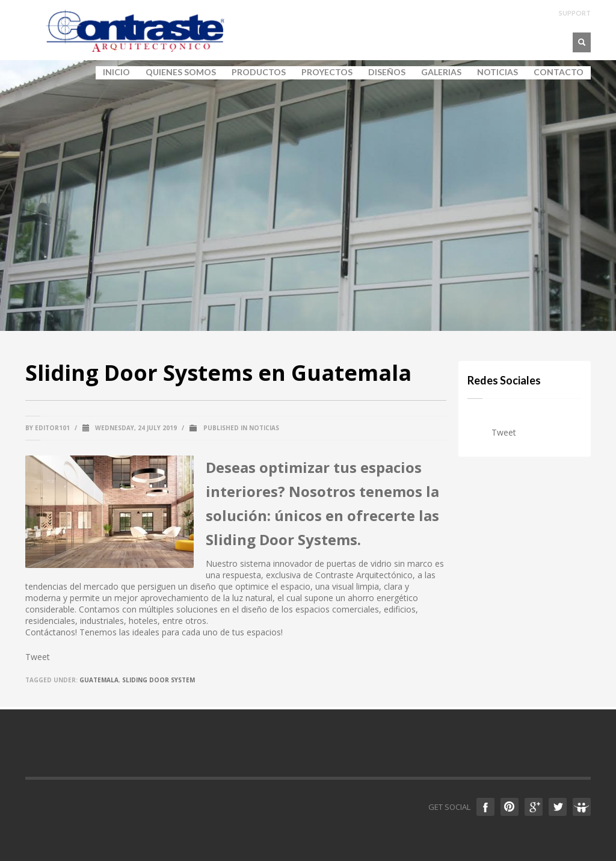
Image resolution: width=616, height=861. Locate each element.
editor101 (52, 428)
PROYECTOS (327, 72)
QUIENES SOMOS (177, 72)
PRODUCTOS (255, 72)
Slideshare (582, 807)
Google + (534, 807)
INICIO (116, 72)
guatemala (99, 680)
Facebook (485, 807)
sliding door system (159, 680)
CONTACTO (559, 72)
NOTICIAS (497, 72)
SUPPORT (575, 13)
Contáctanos (50, 632)
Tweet (38, 657)
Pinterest (510, 807)
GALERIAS (438, 72)
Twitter (558, 807)
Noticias (264, 428)
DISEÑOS (387, 72)
